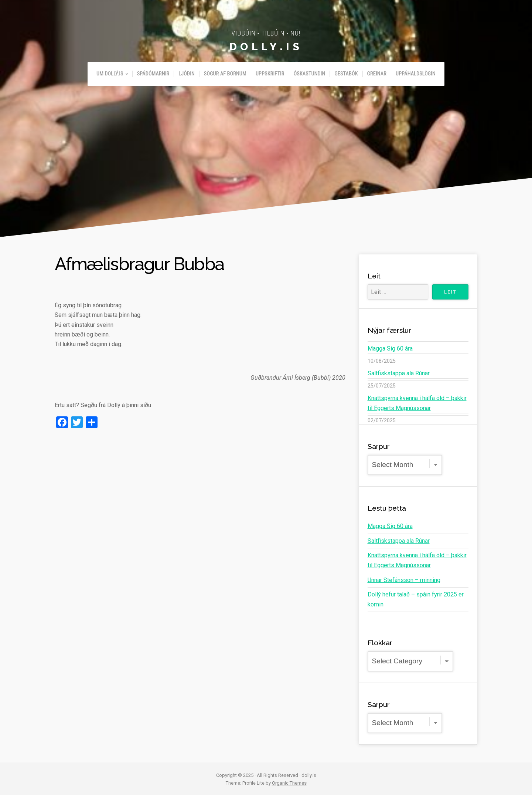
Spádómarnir (153, 74)
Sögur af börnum (225, 74)
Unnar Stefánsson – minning (404, 579)
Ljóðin (187, 74)
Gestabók (346, 74)
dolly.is (266, 47)
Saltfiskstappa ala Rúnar (399, 373)
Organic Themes (289, 782)
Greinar (377, 74)
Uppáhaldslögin (416, 74)
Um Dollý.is (110, 74)
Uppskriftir (270, 74)
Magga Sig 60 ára (390, 349)
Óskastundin (310, 74)
